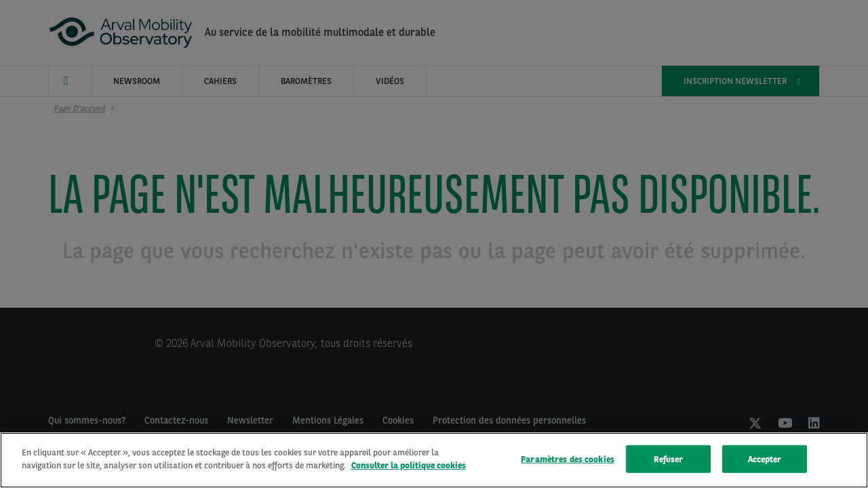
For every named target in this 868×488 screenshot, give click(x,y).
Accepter (765, 461)
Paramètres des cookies (568, 461)
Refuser (669, 461)
